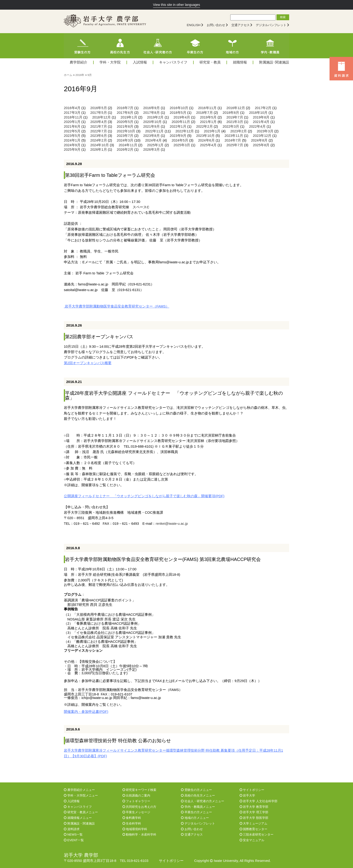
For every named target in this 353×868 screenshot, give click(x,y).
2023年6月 (99, 136)
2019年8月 (261, 117)
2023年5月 (72, 136)
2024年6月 (206, 140)
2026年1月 (99, 150)
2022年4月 (257, 126)
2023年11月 (234, 136)
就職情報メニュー (78, 818)
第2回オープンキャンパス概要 (88, 363)
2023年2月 (239, 131)
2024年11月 (128, 145)
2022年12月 (185, 131)
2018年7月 (205, 113)
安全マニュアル (252, 840)
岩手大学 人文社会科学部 (259, 801)
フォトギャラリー (136, 801)
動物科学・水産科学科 (140, 834)
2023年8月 (152, 136)
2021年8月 (125, 126)
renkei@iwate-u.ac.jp (172, 524)
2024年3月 (125, 140)
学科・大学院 (110, 62)
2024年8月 (259, 140)
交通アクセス (241, 25)
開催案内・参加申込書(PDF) (86, 712)
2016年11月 (207, 108)
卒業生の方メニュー (196, 812)
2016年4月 (72, 108)
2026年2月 (125, 150)
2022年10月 (126, 131)
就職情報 (240, 62)
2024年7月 (233, 140)
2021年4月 (261, 122)
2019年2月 (155, 117)
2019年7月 (235, 117)
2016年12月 (236, 108)
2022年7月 (99, 131)
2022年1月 (178, 126)
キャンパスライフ (173, 62)
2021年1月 (208, 122)
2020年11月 (181, 122)
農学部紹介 (79, 62)
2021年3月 (235, 122)
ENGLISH (194, 25)
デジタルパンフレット (271, 25)
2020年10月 (152, 122)
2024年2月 (99, 140)
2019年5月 (208, 117)
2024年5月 (180, 140)
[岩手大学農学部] (105, 21)
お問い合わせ (216, 25)
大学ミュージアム (254, 823)
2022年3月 (231, 126)
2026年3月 (152, 150)
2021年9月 (152, 126)
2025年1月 (155, 145)
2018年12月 (102, 117)
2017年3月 (72, 113)
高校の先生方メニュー (198, 795)
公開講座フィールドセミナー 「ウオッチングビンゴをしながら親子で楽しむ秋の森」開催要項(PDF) (144, 496)
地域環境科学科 (135, 829)
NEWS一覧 (73, 834)
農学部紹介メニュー (79, 790)
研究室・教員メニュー (81, 812)
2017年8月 (152, 113)
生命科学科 (132, 823)
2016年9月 (152, 108)
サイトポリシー (252, 790)
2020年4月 (99, 122)
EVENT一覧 (74, 840)
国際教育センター (254, 829)
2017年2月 (263, 108)
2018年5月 (178, 113)
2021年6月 (72, 126)
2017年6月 (125, 113)
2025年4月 (208, 145)
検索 (283, 17)
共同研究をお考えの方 (140, 807)
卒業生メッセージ (136, 812)
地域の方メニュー (195, 818)
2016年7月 (125, 108)
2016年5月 (99, 108)
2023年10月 (205, 136)
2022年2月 (205, 126)
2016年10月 (179, 108)
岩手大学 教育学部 (254, 807)
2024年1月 (72, 140)
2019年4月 (182, 117)
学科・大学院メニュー (81, 795)
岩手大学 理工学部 (254, 812)
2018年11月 (73, 117)
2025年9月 (72, 150)
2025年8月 (261, 145)
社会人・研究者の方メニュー (203, 801)
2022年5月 (72, 131)
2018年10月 (258, 113)
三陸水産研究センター (257, 834)
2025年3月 (182, 145)
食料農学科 (132, 818)
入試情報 (140, 62)
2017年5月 (99, 113)
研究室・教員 (210, 62)
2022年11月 (154, 131)
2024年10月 (100, 145)
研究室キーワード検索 (140, 790)
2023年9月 (178, 136)
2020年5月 (125, 122)
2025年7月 (235, 145)
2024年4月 (153, 140)
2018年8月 (231, 113)
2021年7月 (99, 126)
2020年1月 (72, 122)
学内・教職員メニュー (198, 807)
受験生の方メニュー (196, 790)
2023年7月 (125, 136)
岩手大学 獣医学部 (254, 818)
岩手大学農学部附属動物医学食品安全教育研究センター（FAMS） (117, 306)
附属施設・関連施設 (79, 823)
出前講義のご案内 (136, 795)
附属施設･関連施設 (274, 62)
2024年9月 (72, 145)
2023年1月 (212, 131)
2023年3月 (265, 131)
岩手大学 (247, 795)
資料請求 (72, 829)
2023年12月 (262, 136)
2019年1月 (129, 117)
